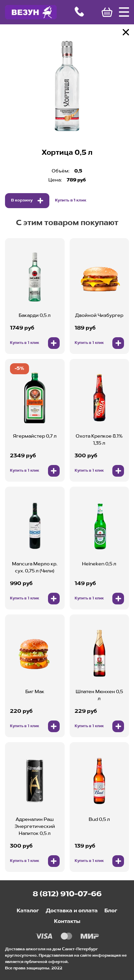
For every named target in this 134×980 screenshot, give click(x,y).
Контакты (67, 922)
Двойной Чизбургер (99, 316)
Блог (111, 911)
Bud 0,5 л (99, 820)
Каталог (28, 911)
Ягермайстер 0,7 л (35, 436)
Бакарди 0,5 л (35, 316)
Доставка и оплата (72, 911)
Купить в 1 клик (71, 200)
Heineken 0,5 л (99, 564)
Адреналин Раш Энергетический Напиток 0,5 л (35, 827)
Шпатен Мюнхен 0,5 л (99, 695)
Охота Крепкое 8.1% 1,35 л (99, 440)
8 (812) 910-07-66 (67, 894)
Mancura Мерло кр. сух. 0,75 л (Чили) (35, 568)
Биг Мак (35, 692)
